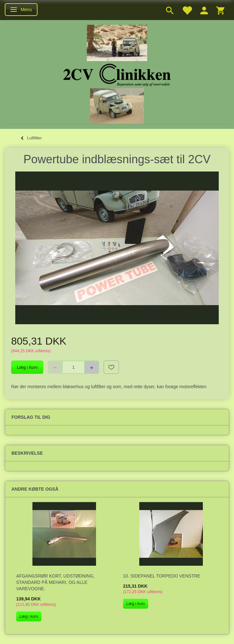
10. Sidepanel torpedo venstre (162, 576)
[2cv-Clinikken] (117, 74)
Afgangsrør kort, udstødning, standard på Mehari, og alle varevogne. (55, 582)
